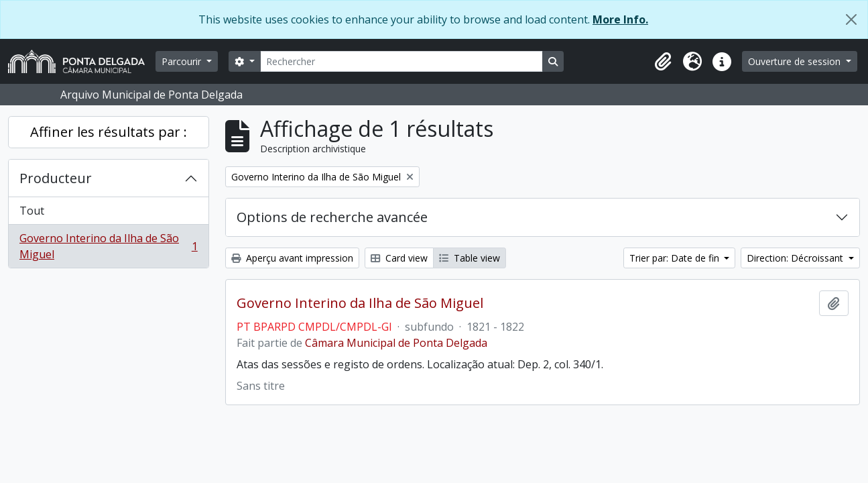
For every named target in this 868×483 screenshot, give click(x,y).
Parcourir (183, 61)
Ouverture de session (796, 61)
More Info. (620, 19)
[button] (663, 62)
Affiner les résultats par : (109, 132)
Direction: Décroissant (796, 258)
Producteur (56, 178)
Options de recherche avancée (332, 217)
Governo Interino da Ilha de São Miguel (108, 246)
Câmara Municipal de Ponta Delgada (396, 343)
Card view (399, 258)
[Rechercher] (401, 61)
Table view (470, 258)
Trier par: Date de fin (676, 258)
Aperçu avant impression (292, 258)
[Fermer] (851, 19)
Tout (32, 211)
